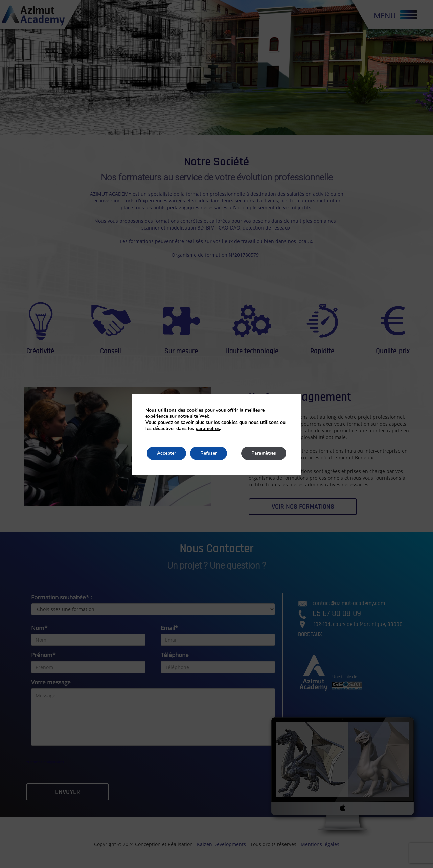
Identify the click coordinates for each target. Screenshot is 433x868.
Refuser (209, 453)
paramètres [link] (208, 428)
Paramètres (264, 453)
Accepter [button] (166, 453)
